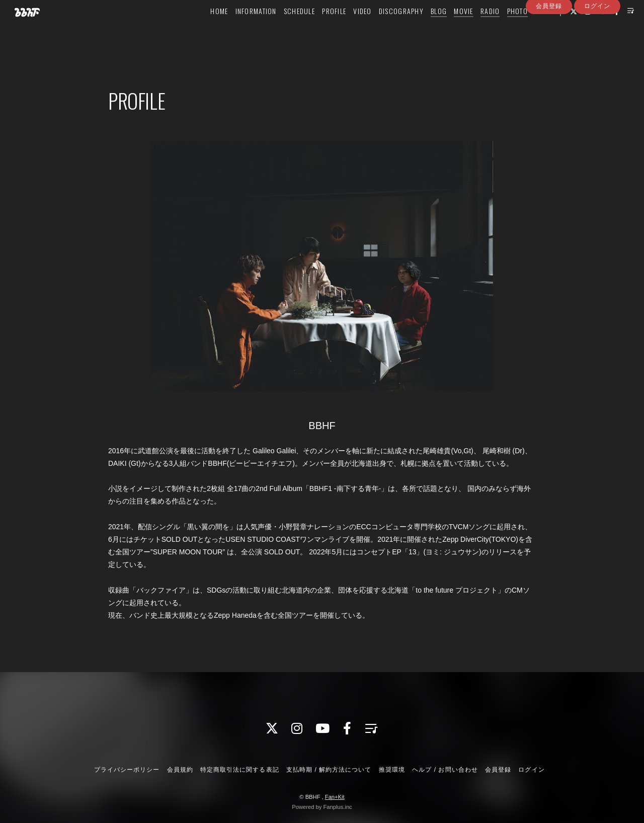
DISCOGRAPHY (386, 28)
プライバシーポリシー (127, 770)
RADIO (475, 28)
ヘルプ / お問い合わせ (445, 770)
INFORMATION (241, 28)
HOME (204, 28)
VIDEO (347, 28)
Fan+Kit (335, 797)
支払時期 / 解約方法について (329, 770)
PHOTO (502, 28)
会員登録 (549, 47)
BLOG (424, 28)
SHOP (528, 28)
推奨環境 (392, 770)
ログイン (597, 47)
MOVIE (448, 28)
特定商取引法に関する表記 (239, 770)
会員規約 (180, 770)
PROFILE (319, 28)
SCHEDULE (284, 28)
